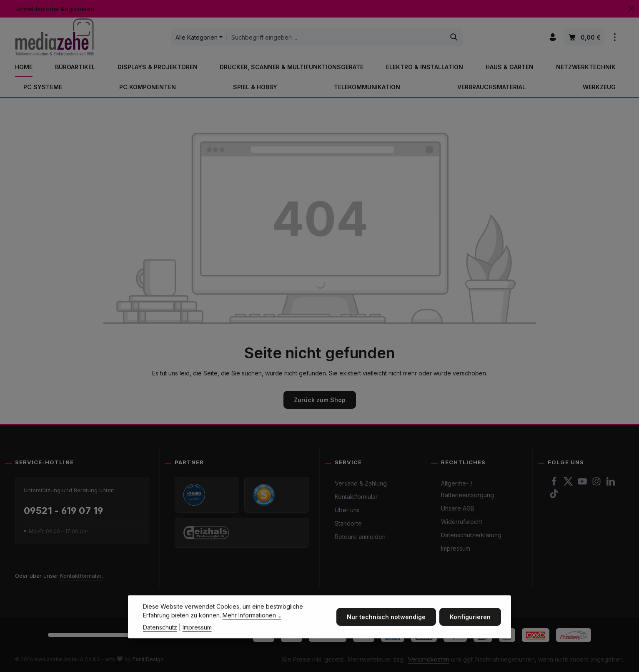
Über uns (347, 510)
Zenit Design (148, 659)
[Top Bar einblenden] (615, 37)
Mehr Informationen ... (252, 626)
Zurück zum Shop (320, 400)
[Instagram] (597, 484)
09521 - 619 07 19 (63, 511)
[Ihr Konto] (553, 37)
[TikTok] (554, 496)
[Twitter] (569, 484)
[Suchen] (454, 37)
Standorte (348, 523)
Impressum (456, 548)
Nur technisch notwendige (386, 628)
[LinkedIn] (611, 484)
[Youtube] (583, 484)
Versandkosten (429, 659)
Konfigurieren (470, 628)
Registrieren (78, 9)
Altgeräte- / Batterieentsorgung (467, 489)
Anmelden (30, 9)
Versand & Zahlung (361, 483)
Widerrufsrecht (462, 522)
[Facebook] (555, 484)
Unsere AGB (458, 508)
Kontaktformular (81, 576)
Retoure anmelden (360, 537)
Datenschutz (160, 638)
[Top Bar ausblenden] (631, 9)
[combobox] (336, 37)
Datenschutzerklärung (471, 535)
